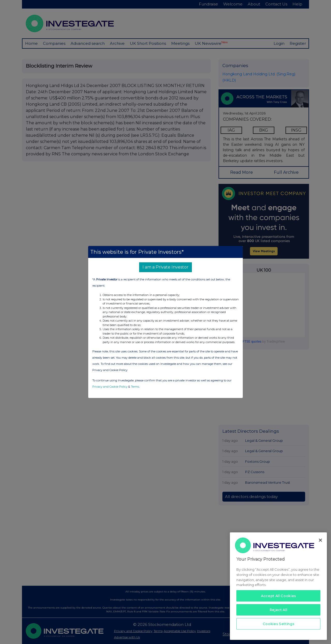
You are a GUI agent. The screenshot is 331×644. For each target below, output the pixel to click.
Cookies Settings (279, 624)
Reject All (279, 610)
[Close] (320, 540)
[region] (278, 586)
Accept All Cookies (278, 596)
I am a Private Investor (165, 267)
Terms (135, 387)
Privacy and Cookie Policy (110, 387)
